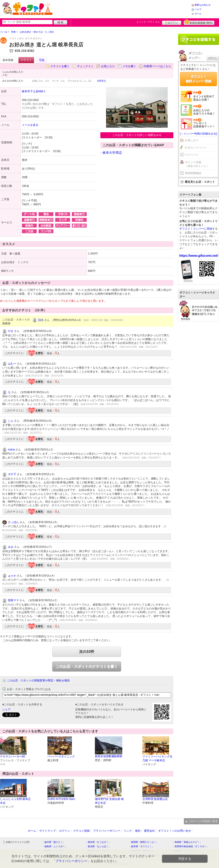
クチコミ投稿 (81, 831)
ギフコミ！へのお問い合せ (175, 831)
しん (11, 421)
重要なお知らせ (203, 5)
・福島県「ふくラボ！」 (55, 846)
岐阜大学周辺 (112, 153)
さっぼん (13, 522)
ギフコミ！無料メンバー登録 (198, 79)
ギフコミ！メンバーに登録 (196, 229)
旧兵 (41, 320)
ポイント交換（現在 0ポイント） (197, 164)
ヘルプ (198, 9)
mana (11, 450)
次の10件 (87, 652)
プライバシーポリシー (107, 831)
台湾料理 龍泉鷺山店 (155, 799)
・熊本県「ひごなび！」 (98, 842)
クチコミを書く (60, 66)
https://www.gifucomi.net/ (199, 256)
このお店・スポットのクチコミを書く (87, 666)
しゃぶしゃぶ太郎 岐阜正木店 (15, 801)
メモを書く (129, 66)
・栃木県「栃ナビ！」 (54, 842)
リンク (128, 831)
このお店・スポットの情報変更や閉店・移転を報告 (38, 680)
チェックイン (85, 66)
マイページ (192, 155)
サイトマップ (47, 831)
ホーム (198, 14)
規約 (138, 831)
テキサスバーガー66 (12, 757)
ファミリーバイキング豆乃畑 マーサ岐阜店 (157, 758)
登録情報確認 (193, 173)
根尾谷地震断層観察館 (109, 756)
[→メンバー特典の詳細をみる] (199, 134)
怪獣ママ (13, 600)
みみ (11, 547)
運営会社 (149, 831)
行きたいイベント (196, 148)
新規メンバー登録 (199, 22)
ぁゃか (12, 576)
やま (11, 331)
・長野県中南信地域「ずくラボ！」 (190, 846)
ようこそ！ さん (148, 22)
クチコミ (26, 60)
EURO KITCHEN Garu (61, 799)
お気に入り (108, 66)
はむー (12, 364)
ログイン (172, 22)
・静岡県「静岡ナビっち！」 (144, 842)
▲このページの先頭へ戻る (201, 821)
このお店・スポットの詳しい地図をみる (137, 135)
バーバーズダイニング (61, 757)
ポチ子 (12, 474)
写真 (42, 60)
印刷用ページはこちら (157, 66)
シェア (6, 709)
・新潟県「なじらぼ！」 (98, 846)
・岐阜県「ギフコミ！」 (141, 846)
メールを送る (30, 125)
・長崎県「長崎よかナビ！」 (187, 842)
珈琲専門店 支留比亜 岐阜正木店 (109, 801)
